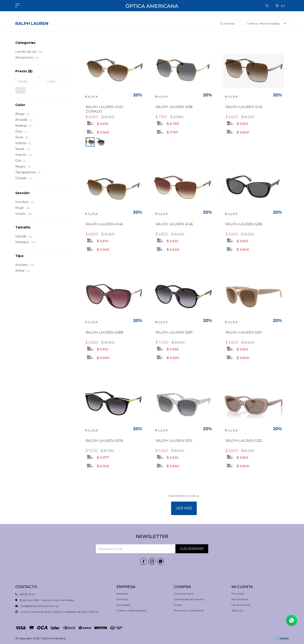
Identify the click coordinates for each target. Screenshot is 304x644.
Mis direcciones (241, 605)
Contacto (122, 599)
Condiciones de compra (189, 599)
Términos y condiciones (189, 610)
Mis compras (240, 599)
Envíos (178, 605)
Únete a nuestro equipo (132, 610)
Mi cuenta (238, 594)
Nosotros (122, 594)
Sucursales (123, 605)
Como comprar (184, 594)
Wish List (237, 610)
